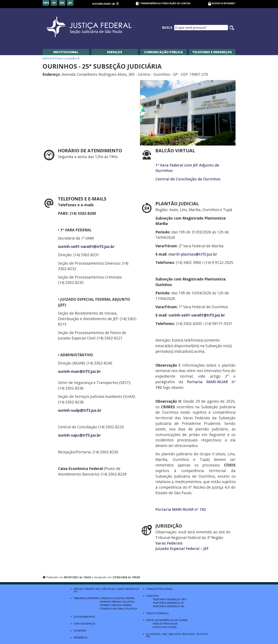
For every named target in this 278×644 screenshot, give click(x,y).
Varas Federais (169, 543)
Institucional (66, 52)
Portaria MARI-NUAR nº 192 (181, 509)
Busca (167, 28)
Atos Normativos (84, 617)
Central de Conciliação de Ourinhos (188, 179)
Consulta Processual (159, 589)
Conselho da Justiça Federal (117, 598)
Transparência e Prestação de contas (163, 3)
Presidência (81, 638)
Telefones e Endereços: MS (168, 606)
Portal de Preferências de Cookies (167, 620)
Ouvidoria (80, 631)
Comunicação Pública (163, 52)
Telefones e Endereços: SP (168, 603)
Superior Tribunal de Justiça (117, 602)
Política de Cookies (165, 627)
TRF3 (98, 589)
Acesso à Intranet (224, 3)
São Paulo (109, 589)
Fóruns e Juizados (66, 58)
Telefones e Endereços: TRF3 (170, 599)
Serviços (115, 52)
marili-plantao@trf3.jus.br (193, 254)
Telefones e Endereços (212, 52)
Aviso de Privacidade (165, 624)
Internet (47, 58)
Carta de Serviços (84, 624)
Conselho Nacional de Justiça (118, 609)
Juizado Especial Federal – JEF (182, 548)
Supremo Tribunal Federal (116, 605)
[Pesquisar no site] (232, 28)
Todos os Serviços (157, 613)
